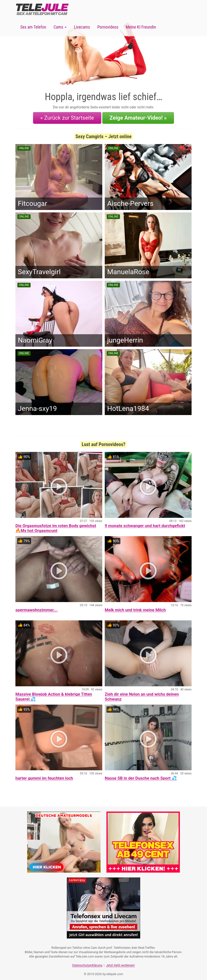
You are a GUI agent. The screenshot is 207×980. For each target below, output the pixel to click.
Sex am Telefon (33, 27)
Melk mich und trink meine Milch (135, 608)
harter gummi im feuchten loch (44, 776)
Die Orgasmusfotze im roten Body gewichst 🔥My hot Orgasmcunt (56, 526)
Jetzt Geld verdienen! (120, 962)
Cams (60, 27)
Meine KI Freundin (141, 27)
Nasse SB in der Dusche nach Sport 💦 (141, 776)
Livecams (82, 27)
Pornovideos (108, 27)
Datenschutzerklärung (87, 962)
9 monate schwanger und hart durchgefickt (145, 523)
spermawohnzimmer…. (37, 608)
